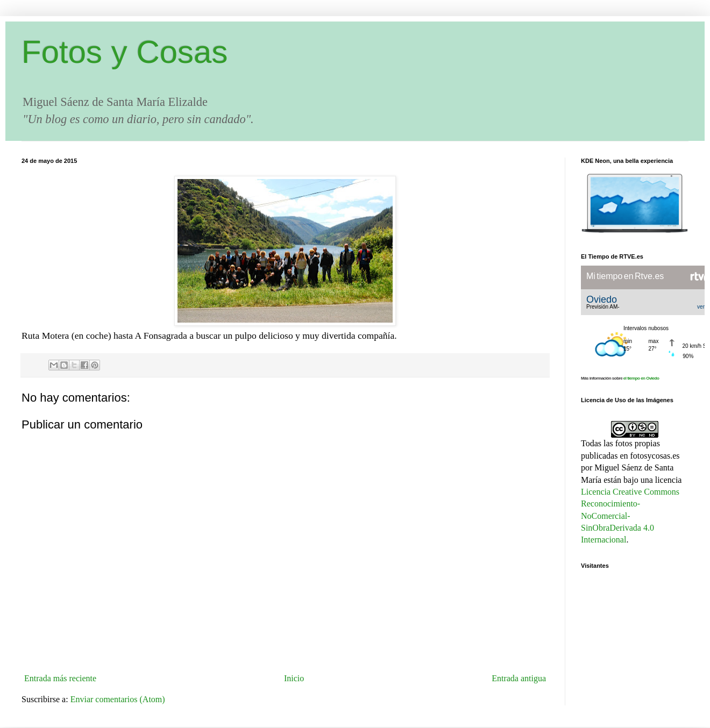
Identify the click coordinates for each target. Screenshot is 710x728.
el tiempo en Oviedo (641, 378)
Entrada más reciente (60, 678)
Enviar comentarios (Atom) (118, 699)
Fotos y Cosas (125, 52)
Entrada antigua (519, 678)
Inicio (294, 678)
